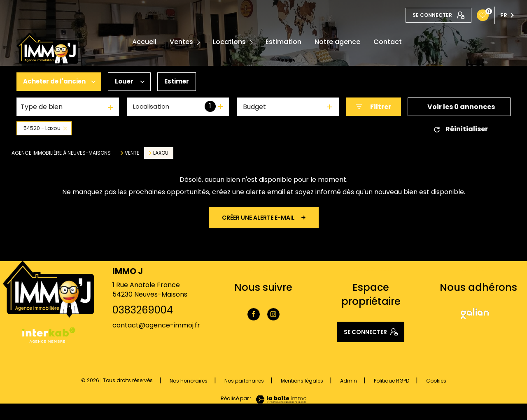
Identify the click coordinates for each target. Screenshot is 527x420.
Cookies (436, 381)
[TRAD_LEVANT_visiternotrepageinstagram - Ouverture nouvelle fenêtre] (273, 314)
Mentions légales (302, 381)
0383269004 (143, 310)
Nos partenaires (244, 381)
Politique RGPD (392, 381)
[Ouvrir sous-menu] (200, 42)
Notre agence (337, 42)
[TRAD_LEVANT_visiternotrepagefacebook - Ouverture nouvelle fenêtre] (254, 314)
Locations (229, 42)
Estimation (283, 42)
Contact (388, 42)
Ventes (181, 42)
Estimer (183, 82)
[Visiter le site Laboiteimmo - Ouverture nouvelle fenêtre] (279, 399)
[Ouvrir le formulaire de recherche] (373, 107)
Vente (132, 153)
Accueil (144, 42)
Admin (349, 381)
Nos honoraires (189, 381)
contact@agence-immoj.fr (156, 325)
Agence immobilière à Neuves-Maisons (61, 153)
